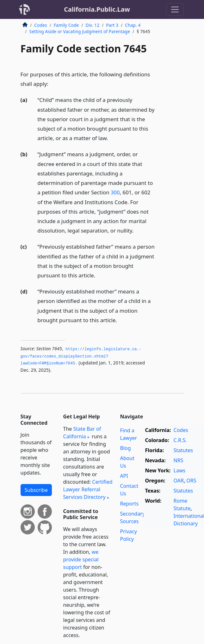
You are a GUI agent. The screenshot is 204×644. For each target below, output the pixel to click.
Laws (180, 470)
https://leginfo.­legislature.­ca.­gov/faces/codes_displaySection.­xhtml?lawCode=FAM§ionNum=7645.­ (81, 356)
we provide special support (81, 559)
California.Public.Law (97, 9)
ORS (191, 481)
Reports (130, 504)
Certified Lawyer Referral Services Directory (88, 489)
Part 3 (112, 25)
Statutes (183, 450)
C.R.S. (180, 440)
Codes (41, 25)
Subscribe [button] (36, 490)
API (124, 476)
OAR (179, 481)
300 (115, 192)
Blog (126, 448)
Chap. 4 (133, 25)
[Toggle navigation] (175, 9)
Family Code (66, 25)
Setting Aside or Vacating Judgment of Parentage (80, 31)
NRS (179, 460)
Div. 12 (93, 25)
